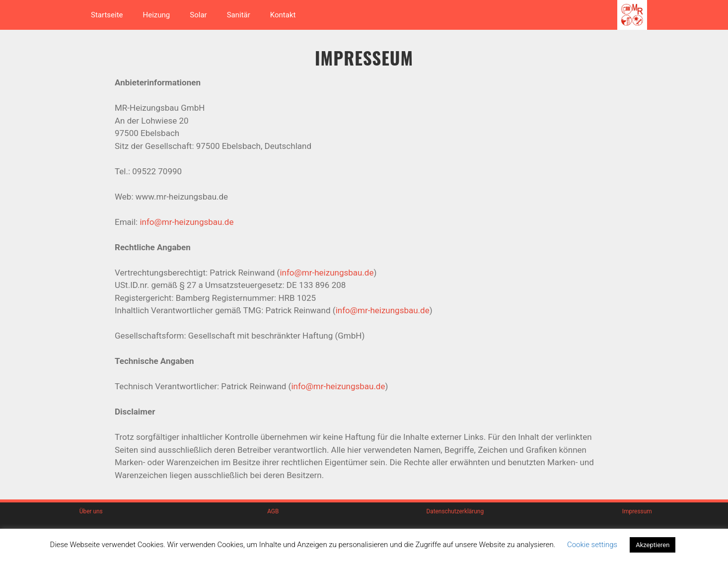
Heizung (157, 15)
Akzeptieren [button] (653, 545)
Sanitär (239, 15)
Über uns (91, 511)
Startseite (107, 15)
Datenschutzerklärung (455, 511)
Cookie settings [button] (592, 545)
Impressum (637, 511)
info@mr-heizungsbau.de (186, 222)
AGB (273, 511)
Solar (198, 15)
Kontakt (283, 15)
